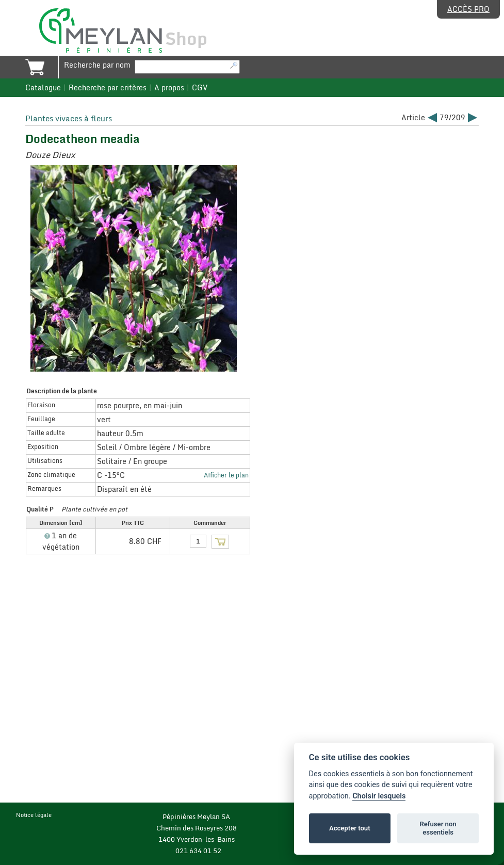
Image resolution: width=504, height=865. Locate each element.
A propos (169, 88)
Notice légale (34, 815)
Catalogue (43, 88)
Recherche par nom (97, 65)
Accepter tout (350, 828)
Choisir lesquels (379, 796)
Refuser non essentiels (438, 828)
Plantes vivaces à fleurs (69, 118)
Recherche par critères (108, 88)
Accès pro (468, 9)
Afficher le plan (226, 475)
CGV (200, 88)
